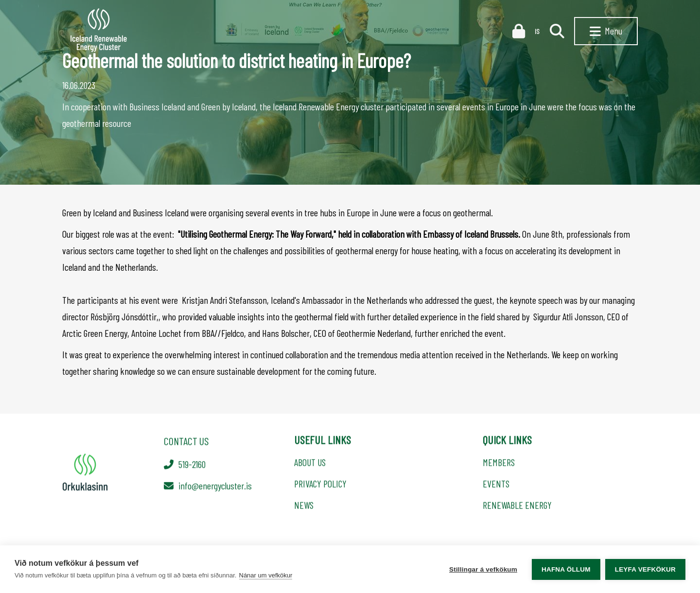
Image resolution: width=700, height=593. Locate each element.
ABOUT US (310, 464)
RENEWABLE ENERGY (517, 506)
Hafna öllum (566, 569)
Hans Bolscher (286, 333)
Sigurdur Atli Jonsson (568, 316)
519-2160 (192, 465)
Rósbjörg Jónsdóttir (123, 316)
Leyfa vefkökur (645, 569)
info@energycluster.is (215, 487)
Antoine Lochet (156, 333)
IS (537, 31)
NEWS (304, 506)
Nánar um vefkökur (266, 575)
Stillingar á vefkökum (483, 569)
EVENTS (496, 485)
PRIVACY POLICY (320, 485)
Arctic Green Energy (95, 333)
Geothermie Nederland (374, 333)
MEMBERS (499, 464)
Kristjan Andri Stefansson (224, 300)
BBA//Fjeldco (223, 333)
